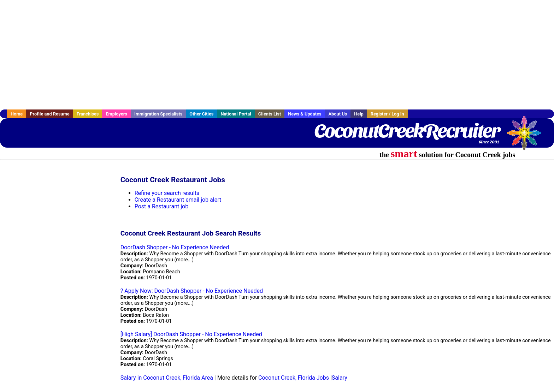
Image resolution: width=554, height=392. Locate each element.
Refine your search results (167, 193)
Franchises (88, 114)
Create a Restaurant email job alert (178, 200)
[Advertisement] (277, 55)
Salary (340, 378)
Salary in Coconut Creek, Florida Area (167, 378)
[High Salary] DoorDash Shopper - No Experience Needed (191, 334)
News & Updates (305, 114)
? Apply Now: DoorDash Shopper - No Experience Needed (192, 291)
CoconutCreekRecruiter (407, 131)
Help (359, 114)
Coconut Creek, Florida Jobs (294, 378)
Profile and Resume (50, 114)
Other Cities (201, 114)
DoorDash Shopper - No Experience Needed (175, 247)
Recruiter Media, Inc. (528, 136)
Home (17, 114)
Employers (116, 114)
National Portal (236, 114)
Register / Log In (387, 114)
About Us (338, 114)
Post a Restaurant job (161, 206)
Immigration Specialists (158, 114)
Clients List (270, 114)
